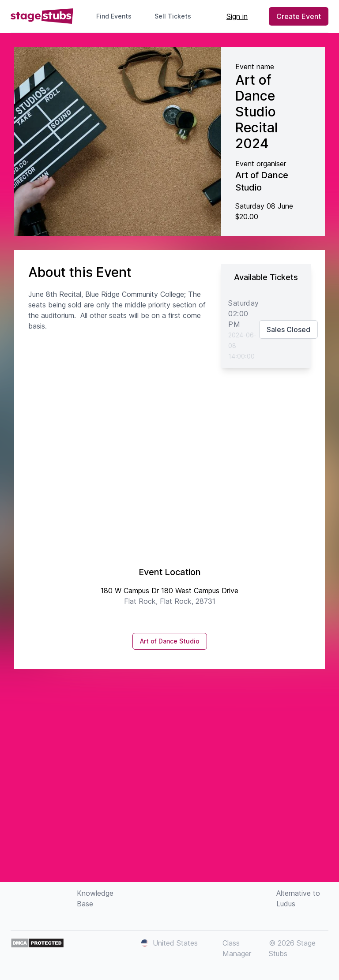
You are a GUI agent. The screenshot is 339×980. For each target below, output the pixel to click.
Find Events (114, 16)
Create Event (299, 16)
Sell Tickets (176, 16)
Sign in (237, 16)
